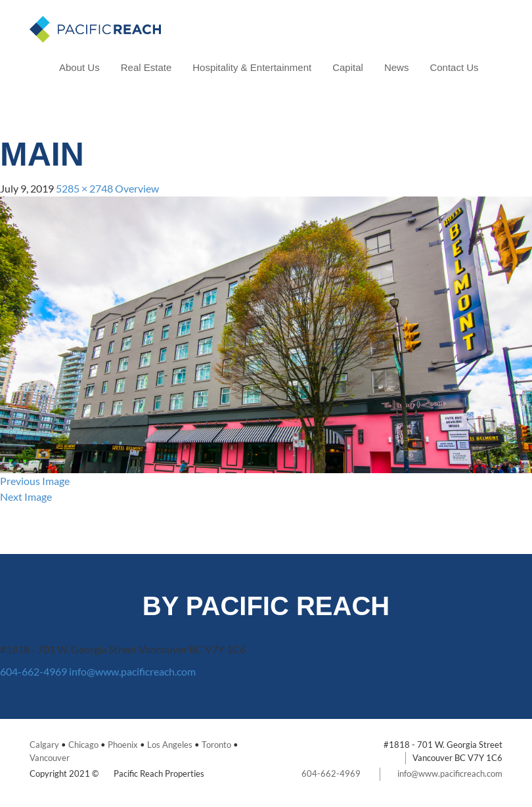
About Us (79, 67)
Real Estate (146, 67)
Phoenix (123, 745)
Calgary (44, 745)
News (397, 67)
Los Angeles (170, 745)
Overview (137, 188)
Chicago (83, 745)
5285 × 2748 (84, 188)
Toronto (216, 745)
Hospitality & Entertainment (252, 67)
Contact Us (454, 67)
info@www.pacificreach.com (132, 671)
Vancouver (50, 758)
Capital (348, 67)
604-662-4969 (33, 671)
